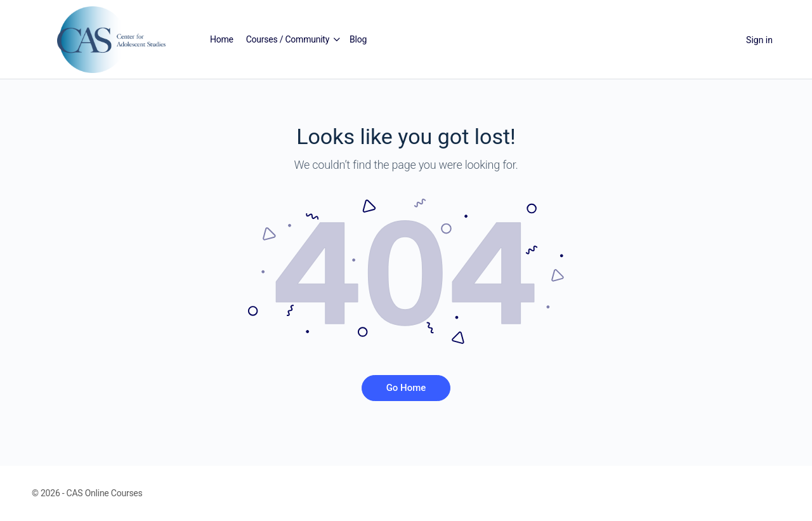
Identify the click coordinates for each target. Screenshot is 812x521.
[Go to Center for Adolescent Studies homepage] (111, 39)
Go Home (406, 388)
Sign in (759, 40)
